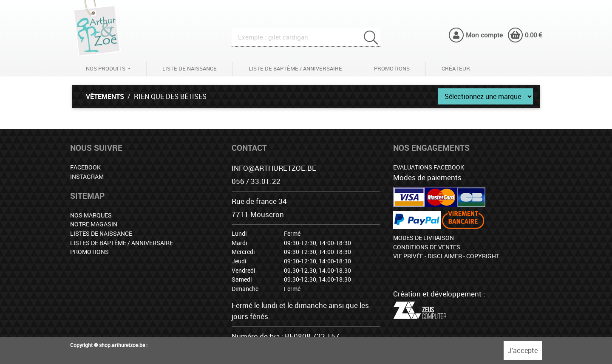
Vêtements (105, 96)
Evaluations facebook (429, 167)
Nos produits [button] (106, 68)
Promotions (392, 68)
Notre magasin (94, 224)
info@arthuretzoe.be (274, 168)
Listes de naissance (101, 233)
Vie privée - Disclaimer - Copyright (446, 256)
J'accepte (523, 350)
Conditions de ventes (427, 247)
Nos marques (91, 215)
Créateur (456, 68)
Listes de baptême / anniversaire (122, 243)
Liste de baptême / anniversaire (295, 68)
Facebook (85, 167)
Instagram (87, 176)
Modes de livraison (424, 238)
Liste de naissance (190, 68)
